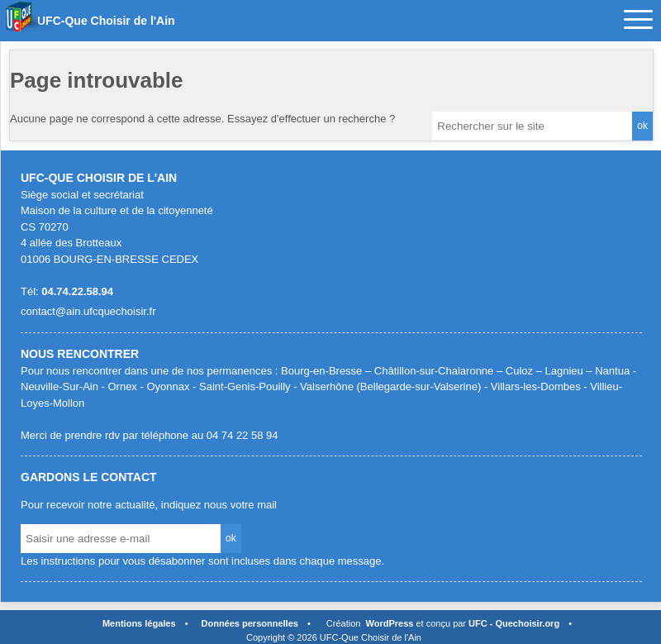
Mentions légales (139, 623)
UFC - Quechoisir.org (514, 623)
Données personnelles (250, 623)
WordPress (390, 623)
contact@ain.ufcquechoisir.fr (88, 311)
